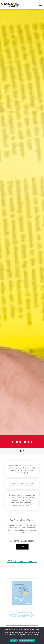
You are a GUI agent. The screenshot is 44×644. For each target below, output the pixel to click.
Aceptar (14, 641)
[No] (40, 635)
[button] (40, 5)
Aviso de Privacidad (27, 641)
